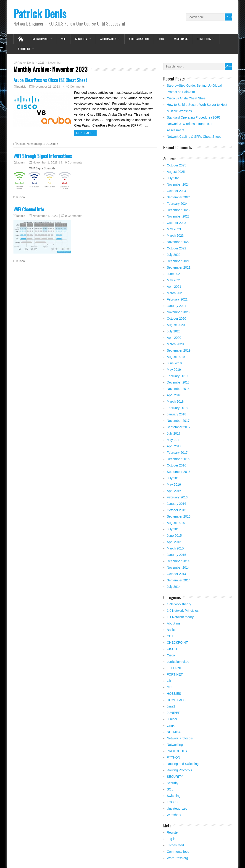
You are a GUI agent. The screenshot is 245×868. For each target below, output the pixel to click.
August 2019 (176, 357)
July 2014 (174, 587)
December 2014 (178, 561)
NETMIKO (174, 732)
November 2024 (178, 184)
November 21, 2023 (47, 87)
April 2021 (174, 287)
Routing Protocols (180, 770)
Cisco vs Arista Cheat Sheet (187, 98)
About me (24, 49)
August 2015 (176, 523)
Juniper (172, 719)
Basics (172, 630)
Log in (171, 839)
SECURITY (81, 39)
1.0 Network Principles (183, 611)
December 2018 (178, 382)
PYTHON (174, 757)
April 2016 (174, 491)
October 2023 (177, 223)
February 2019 (177, 376)
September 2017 (179, 427)
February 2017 (177, 453)
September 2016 (179, 472)
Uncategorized (177, 808)
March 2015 (175, 548)
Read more (86, 133)
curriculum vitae (178, 662)
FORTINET (175, 674)
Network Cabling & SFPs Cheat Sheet (194, 137)
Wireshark (181, 39)
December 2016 (178, 459)
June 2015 (174, 536)
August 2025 (176, 172)
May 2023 (174, 229)
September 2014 (179, 580)
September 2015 (179, 516)
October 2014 (177, 574)
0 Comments (76, 87)
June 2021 (174, 274)
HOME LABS (204, 39)
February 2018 (177, 408)
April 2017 (174, 446)
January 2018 (177, 414)
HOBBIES (174, 694)
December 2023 (178, 210)
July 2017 (174, 433)
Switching (174, 796)
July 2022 (174, 255)
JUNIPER (174, 713)
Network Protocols (180, 738)
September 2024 (179, 197)
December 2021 (178, 261)
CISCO (172, 649)
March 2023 (175, 236)
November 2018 (178, 389)
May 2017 (174, 440)
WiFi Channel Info (29, 209)
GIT (170, 687)
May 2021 (174, 280)
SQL (170, 789)
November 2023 (178, 216)
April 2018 (174, 395)
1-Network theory (179, 604)
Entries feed (175, 845)
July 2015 (174, 529)
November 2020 (178, 312)
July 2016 (174, 478)
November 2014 (178, 567)
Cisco (21, 144)
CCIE (171, 636)
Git (169, 681)
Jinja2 (171, 706)
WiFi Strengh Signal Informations (43, 156)
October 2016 (177, 465)
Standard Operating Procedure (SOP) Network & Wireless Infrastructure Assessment (194, 124)
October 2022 (177, 248)
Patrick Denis (40, 13)
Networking (40, 39)
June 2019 (174, 363)
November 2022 (178, 242)
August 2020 (176, 325)
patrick (22, 87)
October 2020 (177, 319)
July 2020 (174, 331)
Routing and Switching (183, 764)
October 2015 (177, 510)
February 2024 (177, 204)
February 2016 (177, 497)
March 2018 (175, 402)
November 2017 (178, 421)
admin (21, 163)
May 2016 (174, 485)
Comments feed (178, 852)
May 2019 (174, 370)
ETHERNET (175, 668)
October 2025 (177, 165)
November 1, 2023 (45, 162)
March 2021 (175, 293)
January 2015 (177, 555)
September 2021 (179, 267)
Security (173, 783)
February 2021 (177, 299)
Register (173, 832)
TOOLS (172, 802)
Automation (108, 39)
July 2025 (174, 178)
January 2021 (177, 306)
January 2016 (177, 504)
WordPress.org (178, 858)
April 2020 (174, 338)
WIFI (64, 39)
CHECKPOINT (177, 643)
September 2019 (179, 350)
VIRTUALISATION (139, 39)
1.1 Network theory (180, 617)
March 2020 (175, 344)
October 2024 (177, 191)
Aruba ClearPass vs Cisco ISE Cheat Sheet (50, 80)
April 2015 (174, 542)
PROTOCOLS (177, 751)
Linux (161, 39)
